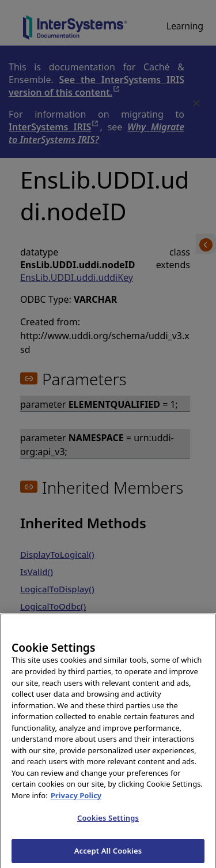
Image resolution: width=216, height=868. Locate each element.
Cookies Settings (108, 831)
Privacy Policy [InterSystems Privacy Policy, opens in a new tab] (76, 808)
